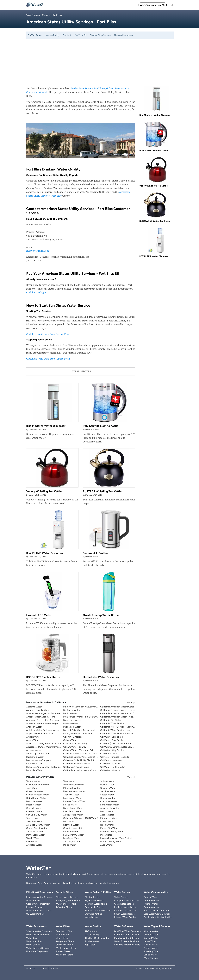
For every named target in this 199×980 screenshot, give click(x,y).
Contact (67, 35)
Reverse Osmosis (35, 907)
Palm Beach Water (72, 811)
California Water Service (112, 723)
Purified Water (151, 948)
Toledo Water (33, 838)
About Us (31, 968)
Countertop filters (65, 931)
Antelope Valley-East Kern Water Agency (47, 730)
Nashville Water (71, 825)
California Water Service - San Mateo (119, 733)
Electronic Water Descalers (40, 897)
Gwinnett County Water (38, 785)
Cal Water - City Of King (112, 750)
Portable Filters (64, 892)
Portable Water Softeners (127, 938)
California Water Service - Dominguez (119, 727)
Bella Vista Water (35, 770)
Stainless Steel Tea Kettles (98, 911)
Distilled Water (151, 938)
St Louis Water (107, 781)
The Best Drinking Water (97, 938)
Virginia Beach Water (74, 785)
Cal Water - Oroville (110, 770)
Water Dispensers (36, 926)
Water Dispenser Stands (38, 935)
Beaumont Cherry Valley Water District (46, 767)
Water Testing (92, 935)
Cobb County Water (36, 798)
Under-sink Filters (64, 945)
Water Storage (151, 958)
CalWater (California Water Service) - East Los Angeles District (131, 744)
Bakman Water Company (39, 760)
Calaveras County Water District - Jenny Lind (86, 757)
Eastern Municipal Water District (116, 838)
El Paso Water (107, 821)
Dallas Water (69, 845)
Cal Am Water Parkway (75, 747)
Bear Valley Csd (34, 764)
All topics (56, 5)
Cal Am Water (70, 740)
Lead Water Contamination (157, 914)
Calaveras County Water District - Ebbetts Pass (87, 754)
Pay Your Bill (81, 35)
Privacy (54, 968)
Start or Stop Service (100, 35)
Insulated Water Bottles (126, 907)
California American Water (76, 764)
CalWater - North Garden (113, 767)
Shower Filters (63, 951)
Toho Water (32, 788)
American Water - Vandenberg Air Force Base (49, 723)
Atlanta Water (107, 815)
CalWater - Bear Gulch (111, 740)
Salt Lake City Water (36, 815)
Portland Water (71, 831)
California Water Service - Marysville (118, 730)
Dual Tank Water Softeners (127, 931)
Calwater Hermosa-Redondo (115, 757)
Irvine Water (32, 842)
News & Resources (123, 35)
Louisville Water (34, 801)
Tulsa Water (69, 781)
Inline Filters (62, 938)
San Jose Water (108, 791)
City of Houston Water (37, 795)
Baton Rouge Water (73, 808)
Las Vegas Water (71, 838)
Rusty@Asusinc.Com (37, 251)
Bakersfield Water (35, 757)
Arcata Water (33, 740)
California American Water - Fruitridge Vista (122, 710)
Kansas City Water (109, 828)
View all (128, 703)
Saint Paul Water (34, 821)
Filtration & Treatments (108, 5)
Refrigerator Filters (65, 941)
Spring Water (150, 955)
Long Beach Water (72, 798)
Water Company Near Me (153, 5)
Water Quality (87, 5)
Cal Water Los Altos (110, 764)
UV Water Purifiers (35, 914)
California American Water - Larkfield (119, 713)
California (46, 15)
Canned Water (151, 935)
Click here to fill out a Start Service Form (48, 334)
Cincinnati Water (109, 801)
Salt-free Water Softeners (127, 945)
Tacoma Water (33, 818)
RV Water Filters (64, 907)
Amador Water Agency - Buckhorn (43, 713)
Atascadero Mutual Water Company (44, 747)
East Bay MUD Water (73, 835)
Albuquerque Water (73, 815)
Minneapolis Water (35, 835)
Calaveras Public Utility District (79, 760)
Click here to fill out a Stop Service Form (48, 359)
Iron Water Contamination (156, 911)
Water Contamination (156, 892)
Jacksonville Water (110, 808)
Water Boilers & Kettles (98, 892)
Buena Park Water (72, 727)
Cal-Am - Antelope (73, 737)
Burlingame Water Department (79, 733)
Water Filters (70, 5)
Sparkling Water (151, 951)
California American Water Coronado (82, 770)
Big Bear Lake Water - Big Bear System (82, 717)
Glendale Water (34, 808)
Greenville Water (35, 791)
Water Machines (34, 941)
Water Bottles (122, 892)
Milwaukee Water (109, 818)
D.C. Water (68, 821)
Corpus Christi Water (37, 828)
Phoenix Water (33, 805)
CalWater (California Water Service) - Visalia (122, 747)
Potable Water (92, 941)
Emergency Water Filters (68, 900)
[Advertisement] (100, 60)
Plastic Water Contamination (158, 917)
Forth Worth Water (109, 805)
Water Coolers (33, 945)
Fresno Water (70, 805)
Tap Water (90, 945)
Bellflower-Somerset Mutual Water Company (86, 707)
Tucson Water (33, 781)
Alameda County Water (38, 710)
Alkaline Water (151, 931)
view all (43, 92)
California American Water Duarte (117, 707)
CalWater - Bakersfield (111, 737)
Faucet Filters (62, 935)
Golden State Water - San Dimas (88, 88)
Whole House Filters (66, 948)
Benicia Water (70, 713)
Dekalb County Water (111, 842)
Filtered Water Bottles (66, 897)
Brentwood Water (72, 720)
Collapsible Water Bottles (127, 900)
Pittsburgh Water (72, 788)
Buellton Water (71, 723)
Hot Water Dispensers (37, 951)
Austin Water (107, 845)
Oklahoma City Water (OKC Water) (81, 818)
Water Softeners (124, 926)
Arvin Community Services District (44, 744)
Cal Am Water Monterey (75, 744)
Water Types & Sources (157, 926)
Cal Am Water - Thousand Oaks (79, 750)
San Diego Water (72, 842)
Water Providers (33, 15)
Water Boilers (91, 917)
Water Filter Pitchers (66, 904)
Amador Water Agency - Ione (41, 717)
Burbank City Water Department (79, 730)
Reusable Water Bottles (126, 911)
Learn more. (113, 883)
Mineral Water (150, 945)
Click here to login (36, 292)
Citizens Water (108, 798)
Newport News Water (74, 791)
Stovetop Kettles (93, 914)
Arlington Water (34, 845)
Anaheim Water (34, 727)
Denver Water (107, 785)
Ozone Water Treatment (38, 904)
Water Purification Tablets (39, 911)
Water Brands (121, 897)
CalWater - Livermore (111, 760)
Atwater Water (34, 750)
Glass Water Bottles (124, 904)
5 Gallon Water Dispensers (39, 931)
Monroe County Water (74, 801)
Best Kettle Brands (94, 907)
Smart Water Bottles (124, 914)
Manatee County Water (112, 831)
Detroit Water (107, 811)
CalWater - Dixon (109, 754)
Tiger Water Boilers (94, 900)
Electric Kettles (93, 897)
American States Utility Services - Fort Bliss (48, 720)
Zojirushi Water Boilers (96, 904)
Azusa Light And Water (38, 754)
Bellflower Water (72, 710)
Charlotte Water (108, 788)
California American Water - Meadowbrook (122, 717)
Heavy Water (150, 941)
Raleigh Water (107, 825)
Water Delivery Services (38, 948)
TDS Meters (91, 931)
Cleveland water (34, 811)
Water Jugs (32, 938)
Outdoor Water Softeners (127, 935)
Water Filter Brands (65, 955)
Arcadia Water (33, 737)
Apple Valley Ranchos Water (40, 733)
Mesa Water (106, 835)
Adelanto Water (34, 707)
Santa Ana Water (35, 831)
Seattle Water (107, 795)
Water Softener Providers (127, 941)
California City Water (111, 720)
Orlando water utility (73, 828)
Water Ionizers (33, 900)
